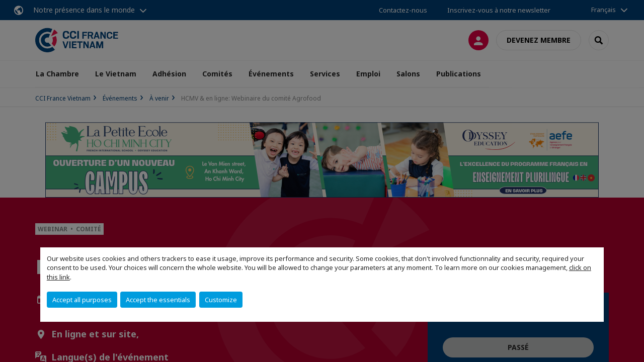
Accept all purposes (82, 300)
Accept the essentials (158, 300)
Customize (221, 300)
